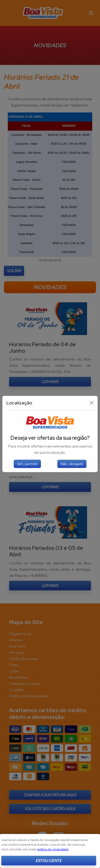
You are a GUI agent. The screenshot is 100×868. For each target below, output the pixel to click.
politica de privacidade (53, 849)
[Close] (92, 403)
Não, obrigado (72, 464)
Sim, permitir (27, 464)
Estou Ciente (49, 861)
